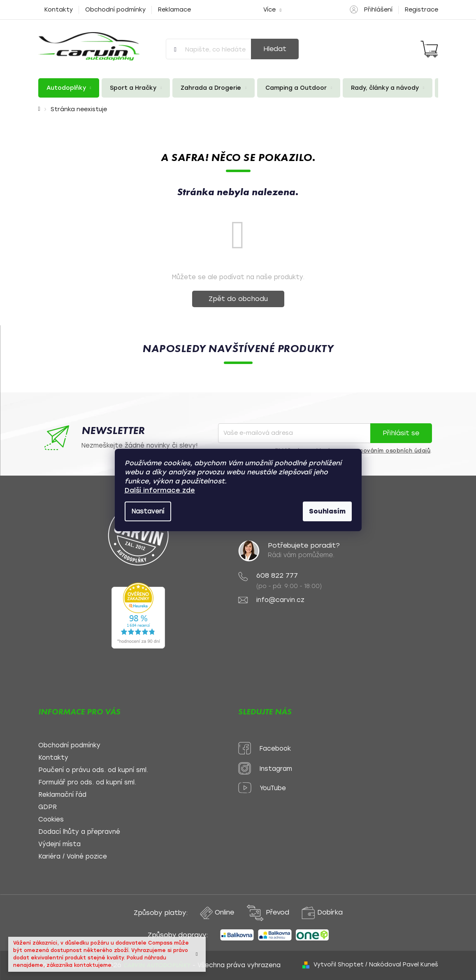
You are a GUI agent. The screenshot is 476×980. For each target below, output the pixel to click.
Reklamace (174, 10)
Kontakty (59, 10)
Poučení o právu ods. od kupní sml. (93, 770)
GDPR (48, 807)
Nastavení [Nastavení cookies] (148, 511)
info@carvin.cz (280, 600)
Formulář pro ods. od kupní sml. (87, 783)
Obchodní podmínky (115, 10)
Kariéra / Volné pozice (73, 857)
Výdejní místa (59, 844)
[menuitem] (69, 88)
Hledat (275, 49)
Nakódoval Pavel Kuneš (404, 965)
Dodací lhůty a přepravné (79, 832)
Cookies (51, 820)
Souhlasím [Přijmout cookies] (327, 511)
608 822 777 (277, 575)
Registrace (421, 10)
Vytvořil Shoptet (339, 965)
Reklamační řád (62, 795)
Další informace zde (160, 490)
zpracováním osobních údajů (388, 451)
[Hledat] (232, 49)
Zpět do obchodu (238, 299)
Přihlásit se (401, 433)
